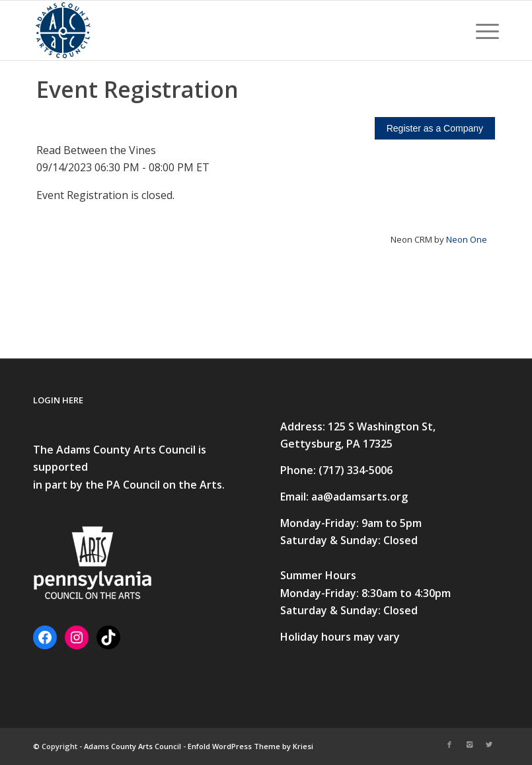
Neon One (467, 239)
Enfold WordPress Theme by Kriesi (250, 746)
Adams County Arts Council (133, 746)
